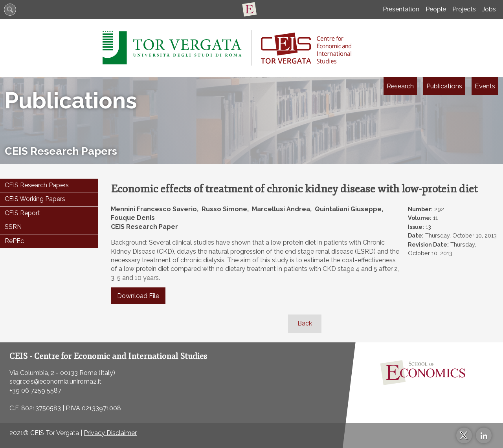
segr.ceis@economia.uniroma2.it (55, 381)
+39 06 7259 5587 (35, 390)
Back (305, 323)
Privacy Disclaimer (110, 433)
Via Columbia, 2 (32, 373)
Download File (138, 296)
